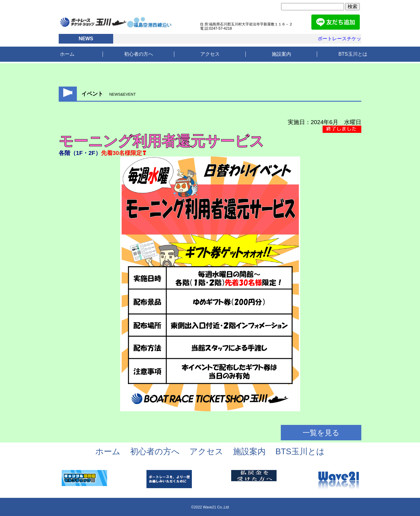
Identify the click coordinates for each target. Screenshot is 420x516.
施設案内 (281, 54)
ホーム (67, 54)
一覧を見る (321, 433)
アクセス (210, 54)
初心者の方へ (139, 54)
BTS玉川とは (353, 54)
